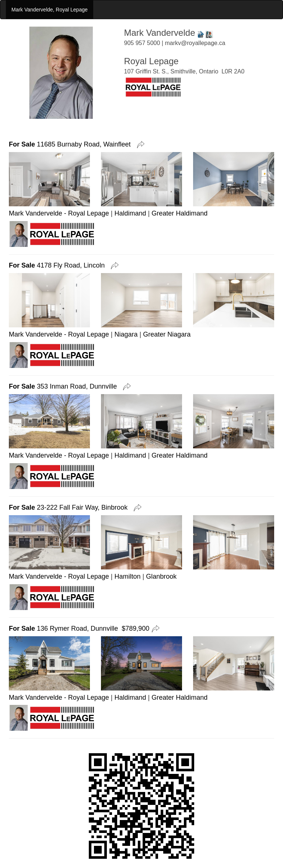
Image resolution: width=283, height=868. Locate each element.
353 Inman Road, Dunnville (65, 386)
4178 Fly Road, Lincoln (59, 265)
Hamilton (128, 576)
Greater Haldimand (179, 213)
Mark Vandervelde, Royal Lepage (50, 10)
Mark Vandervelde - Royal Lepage (59, 213)
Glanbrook (161, 576)
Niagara (126, 334)
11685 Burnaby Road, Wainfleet (72, 144)
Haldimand (130, 213)
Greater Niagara (167, 334)
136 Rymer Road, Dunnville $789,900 (79, 628)
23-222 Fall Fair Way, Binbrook (70, 507)
